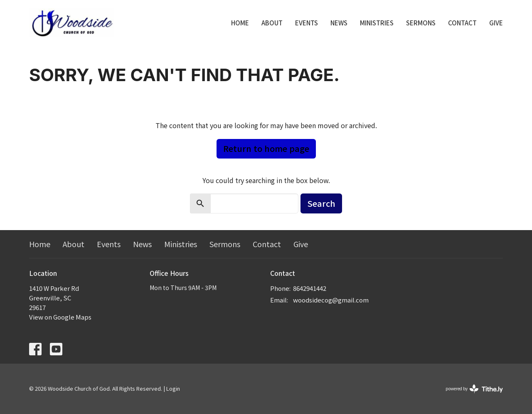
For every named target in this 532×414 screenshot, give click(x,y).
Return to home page (266, 148)
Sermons (421, 23)
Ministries (377, 23)
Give (496, 23)
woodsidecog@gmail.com (331, 300)
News (339, 23)
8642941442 (310, 288)
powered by (474, 389)
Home (240, 23)
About (272, 23)
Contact (462, 23)
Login (173, 388)
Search (321, 203)
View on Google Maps (60, 317)
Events (307, 23)
